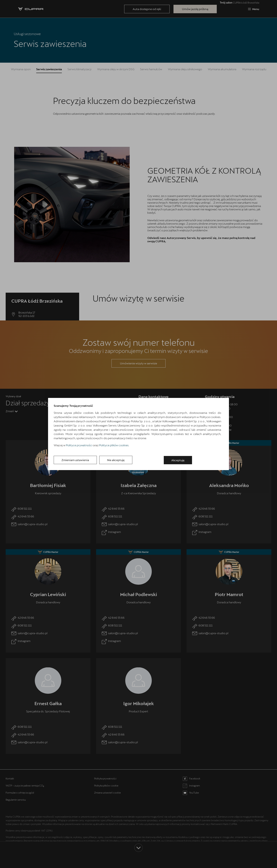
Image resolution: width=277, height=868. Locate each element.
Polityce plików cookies (114, 445)
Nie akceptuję (120, 460)
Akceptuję (180, 460)
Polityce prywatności (79, 445)
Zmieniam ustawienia (76, 460)
